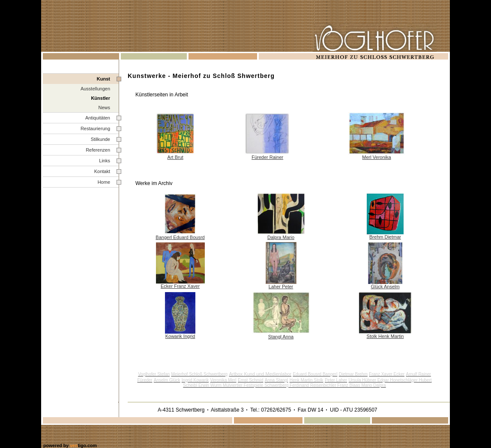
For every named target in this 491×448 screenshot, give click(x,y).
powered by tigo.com (70, 445)
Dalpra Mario (281, 237)
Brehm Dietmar (385, 237)
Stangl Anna (281, 337)
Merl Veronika (376, 157)
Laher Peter (281, 287)
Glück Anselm (385, 287)
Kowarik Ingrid (180, 336)
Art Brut (175, 157)
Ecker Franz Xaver (180, 286)
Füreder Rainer (267, 157)
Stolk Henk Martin (385, 336)
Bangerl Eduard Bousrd (180, 237)
